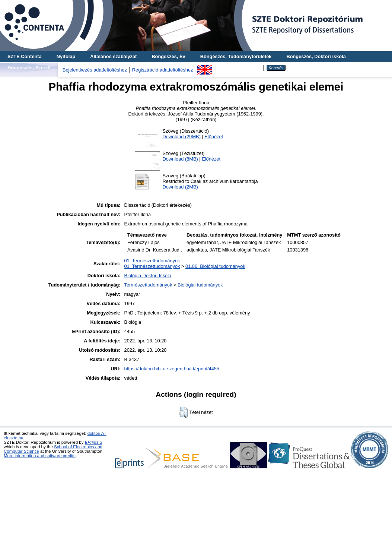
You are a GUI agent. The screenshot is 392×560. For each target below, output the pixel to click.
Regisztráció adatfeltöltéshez (163, 70)
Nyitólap (66, 56)
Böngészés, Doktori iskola (316, 56)
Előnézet (214, 137)
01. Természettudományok (152, 261)
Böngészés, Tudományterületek (236, 56)
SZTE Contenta (25, 56)
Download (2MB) (180, 187)
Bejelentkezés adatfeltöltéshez (95, 70)
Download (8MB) (180, 159)
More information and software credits (40, 456)
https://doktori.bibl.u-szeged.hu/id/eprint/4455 (172, 369)
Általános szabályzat (113, 56)
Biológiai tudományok (200, 285)
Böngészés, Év (168, 56)
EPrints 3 (94, 442)
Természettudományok (148, 285)
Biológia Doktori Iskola (148, 276)
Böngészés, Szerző (29, 68)
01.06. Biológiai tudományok (215, 266)
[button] (183, 412)
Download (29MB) (181, 137)
